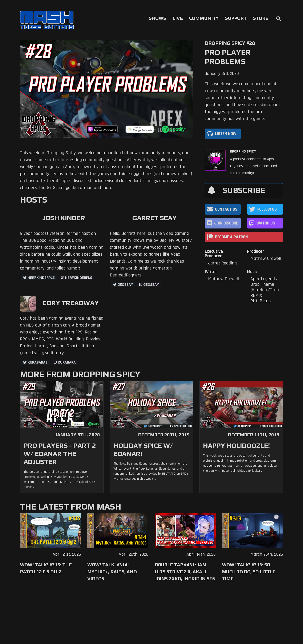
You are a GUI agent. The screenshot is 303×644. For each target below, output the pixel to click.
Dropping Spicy (243, 151)
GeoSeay (125, 285)
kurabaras (38, 362)
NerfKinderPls (41, 278)
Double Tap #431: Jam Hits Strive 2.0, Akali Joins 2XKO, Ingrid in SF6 (185, 572)
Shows (157, 18)
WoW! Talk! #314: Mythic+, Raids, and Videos (112, 572)
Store (261, 18)
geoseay (151, 285)
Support (236, 18)
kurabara (67, 362)
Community (204, 18)
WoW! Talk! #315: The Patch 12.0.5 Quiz (46, 568)
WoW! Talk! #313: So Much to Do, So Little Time (249, 572)
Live (178, 18)
